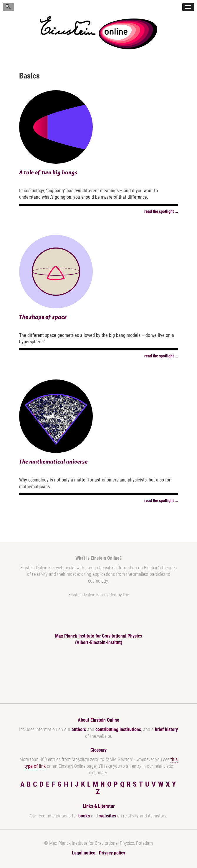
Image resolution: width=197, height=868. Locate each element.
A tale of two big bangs (48, 172)
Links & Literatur (99, 806)
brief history (166, 729)
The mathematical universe (53, 461)
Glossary (98, 750)
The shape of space (43, 317)
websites (108, 816)
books (84, 816)
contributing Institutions (118, 729)
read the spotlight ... (161, 211)
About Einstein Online (98, 720)
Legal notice (84, 853)
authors (79, 729)
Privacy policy (112, 853)
